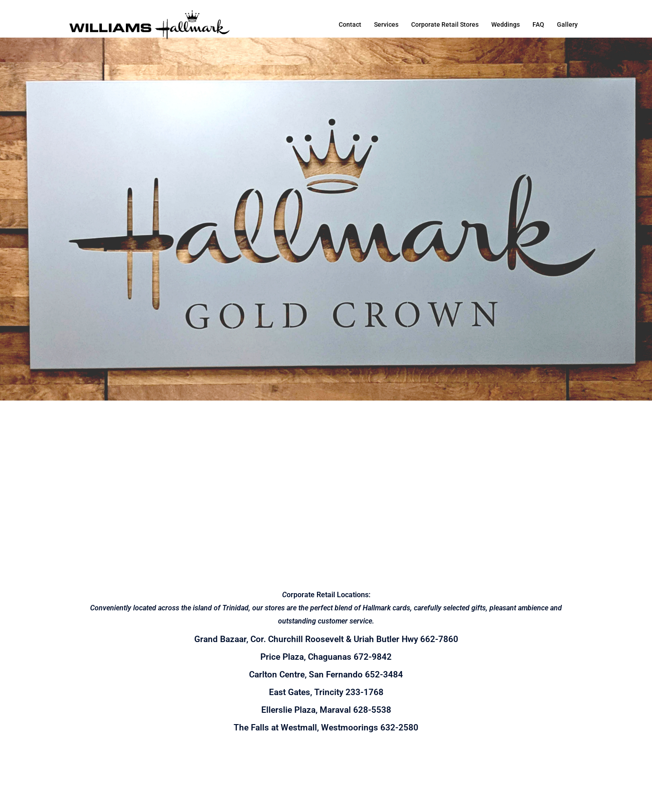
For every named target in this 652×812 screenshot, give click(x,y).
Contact (350, 24)
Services (386, 24)
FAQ (538, 24)
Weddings (506, 24)
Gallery (567, 24)
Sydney (232, 796)
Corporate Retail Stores (445, 24)
